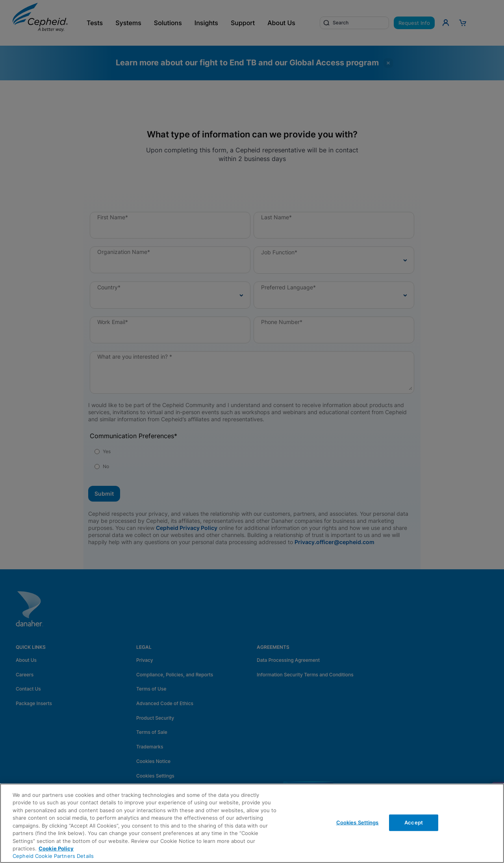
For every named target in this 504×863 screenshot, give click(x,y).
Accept (414, 822)
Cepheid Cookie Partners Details (53, 856)
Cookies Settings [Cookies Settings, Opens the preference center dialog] (358, 822)
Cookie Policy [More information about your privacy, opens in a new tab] (56, 848)
